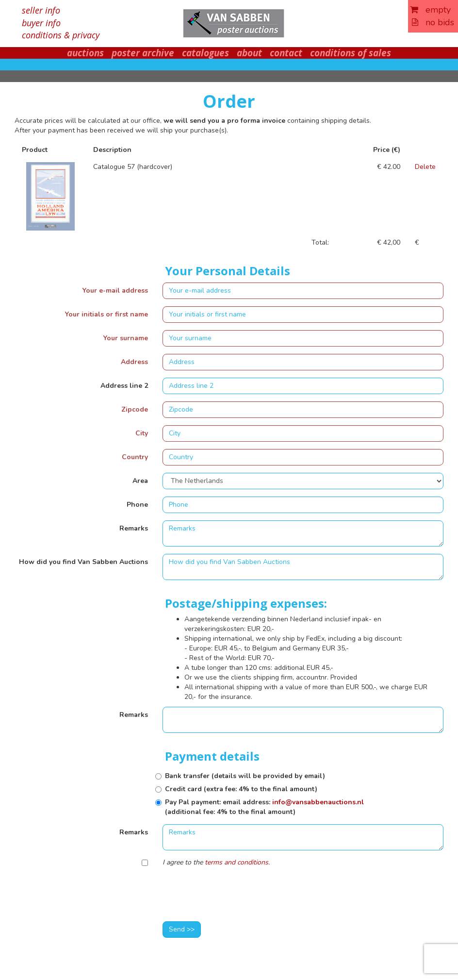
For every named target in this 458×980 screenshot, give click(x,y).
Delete (425, 167)
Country (135, 457)
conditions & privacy (61, 35)
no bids (433, 22)
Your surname (126, 338)
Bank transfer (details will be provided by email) (245, 776)
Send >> (182, 929)
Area (140, 481)
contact (286, 53)
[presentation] (236, 895)
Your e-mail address (115, 291)
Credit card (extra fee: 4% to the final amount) (241, 789)
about (249, 53)
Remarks (134, 528)
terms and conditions (237, 862)
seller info (41, 10)
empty (430, 10)
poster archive (143, 53)
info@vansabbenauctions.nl (318, 802)
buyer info (41, 23)
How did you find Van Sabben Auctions (83, 562)
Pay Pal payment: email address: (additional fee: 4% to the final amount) (264, 807)
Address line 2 (124, 386)
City (142, 433)
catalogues (205, 53)
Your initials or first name (106, 314)
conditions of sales (351, 53)
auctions (85, 53)
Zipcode (135, 409)
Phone (137, 505)
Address (134, 362)
